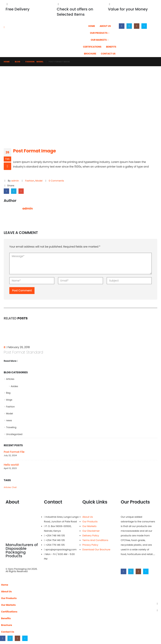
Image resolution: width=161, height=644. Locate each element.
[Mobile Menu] (5, 27)
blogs (9, 401)
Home (92, 26)
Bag (8, 394)
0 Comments (56, 181)
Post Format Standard (23, 352)
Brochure (90, 54)
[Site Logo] (53, 34)
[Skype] (144, 26)
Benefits (111, 47)
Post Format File (14, 454)
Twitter (14, 191)
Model (39, 181)
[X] (129, 26)
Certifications (92, 47)
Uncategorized (14, 436)
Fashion (30, 181)
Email (21, 191)
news (9, 422)
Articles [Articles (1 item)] (7, 489)
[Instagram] (137, 26)
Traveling (11, 429)
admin (15, 181)
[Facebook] (122, 26)
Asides (14, 387)
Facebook (6, 191)
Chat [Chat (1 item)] (14, 489)
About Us (105, 26)
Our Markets (99, 40)
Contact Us (108, 54)
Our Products (99, 33)
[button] (2, 581)
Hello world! (11, 467)
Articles (10, 379)
